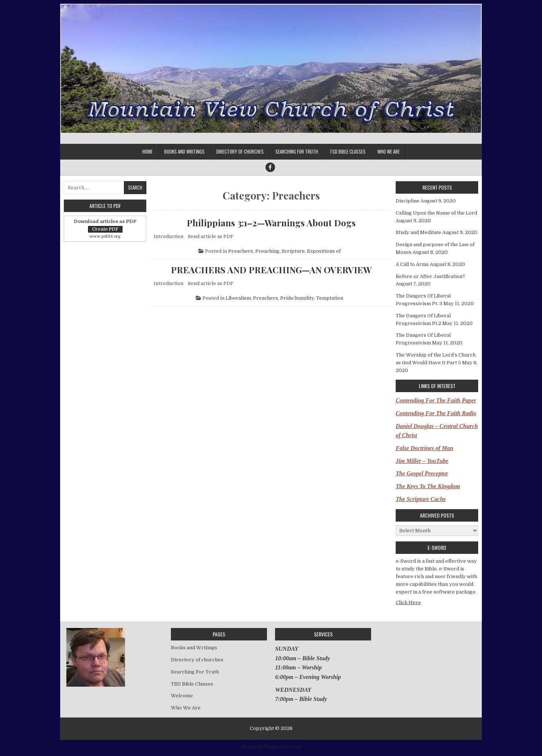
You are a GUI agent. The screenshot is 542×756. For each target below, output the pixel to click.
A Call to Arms (412, 264)
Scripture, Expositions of (311, 251)
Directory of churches (240, 151)
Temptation (330, 298)
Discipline (408, 201)
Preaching (267, 251)
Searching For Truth (297, 151)
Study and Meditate (418, 232)
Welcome (182, 696)
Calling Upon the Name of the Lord (436, 213)
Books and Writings (184, 151)
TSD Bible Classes (348, 151)
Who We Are (389, 151)
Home (147, 151)
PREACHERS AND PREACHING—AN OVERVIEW (271, 270)
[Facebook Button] (270, 167)
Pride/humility (297, 298)
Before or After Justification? (430, 276)
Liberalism (238, 298)
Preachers (241, 251)
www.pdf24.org (105, 236)
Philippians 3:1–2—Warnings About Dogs (271, 223)
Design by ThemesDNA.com (271, 747)
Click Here (408, 602)
